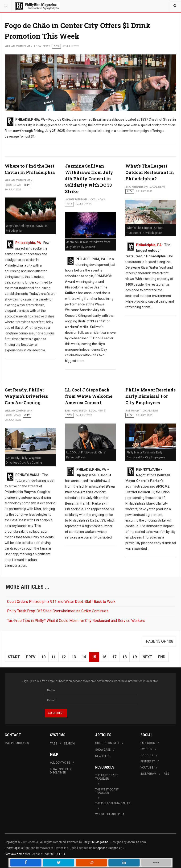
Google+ (147, 755)
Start (14, 657)
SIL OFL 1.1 (58, 854)
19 (135, 657)
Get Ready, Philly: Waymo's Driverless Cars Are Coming (26, 396)
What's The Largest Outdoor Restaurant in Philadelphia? (150, 172)
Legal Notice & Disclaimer (61, 771)
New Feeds (103, 756)
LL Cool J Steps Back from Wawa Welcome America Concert (89, 396)
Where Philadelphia (110, 814)
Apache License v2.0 (111, 848)
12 (64, 657)
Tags (53, 744)
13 (74, 657)
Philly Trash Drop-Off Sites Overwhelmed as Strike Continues (58, 611)
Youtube (147, 768)
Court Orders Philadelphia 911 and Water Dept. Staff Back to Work (61, 602)
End (162, 657)
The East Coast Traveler (107, 777)
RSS (166, 774)
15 (94, 657)
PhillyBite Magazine (96, 842)
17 (114, 657)
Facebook (148, 743)
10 (43, 657)
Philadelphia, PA (28, 243)
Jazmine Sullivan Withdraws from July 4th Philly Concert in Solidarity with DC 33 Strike (89, 179)
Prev (31, 657)
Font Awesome (14, 854)
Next (147, 657)
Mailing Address (17, 743)
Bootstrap (11, 848)
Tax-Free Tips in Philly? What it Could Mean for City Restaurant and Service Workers (76, 621)
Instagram (148, 774)
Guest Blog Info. (107, 743)
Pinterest (148, 761)
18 (124, 657)
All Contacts (60, 763)
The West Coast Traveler (107, 791)
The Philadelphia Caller (113, 803)
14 (84, 657)
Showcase (103, 750)
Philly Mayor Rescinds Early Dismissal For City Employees (150, 396)
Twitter (146, 749)
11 (53, 657)
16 (104, 657)
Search (69, 744)
